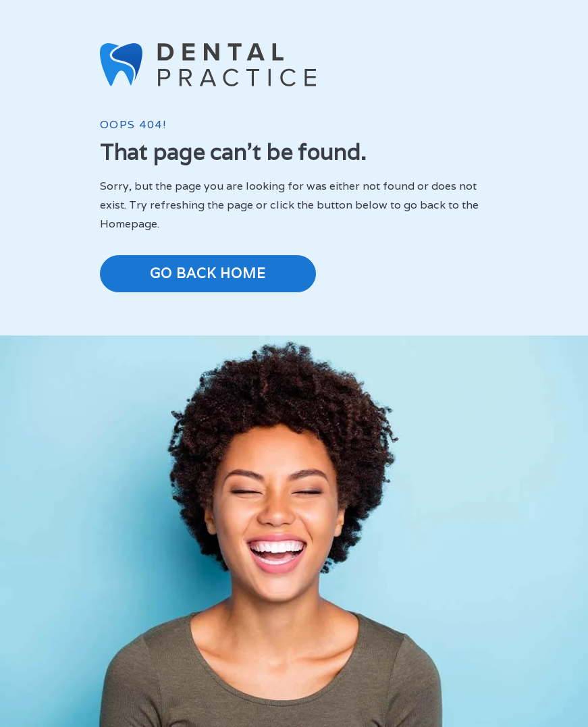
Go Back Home (208, 273)
